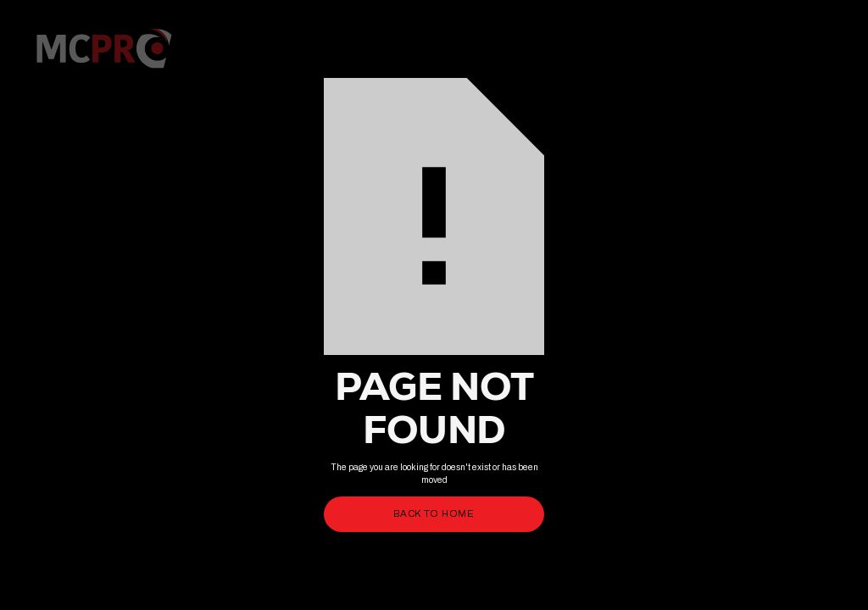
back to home (434, 513)
